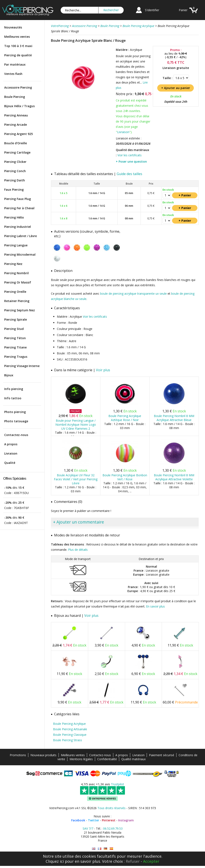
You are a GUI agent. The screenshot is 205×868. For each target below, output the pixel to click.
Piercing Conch (15, 171)
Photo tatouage (16, 421)
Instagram (126, 820)
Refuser (133, 861)
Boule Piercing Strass (68, 740)
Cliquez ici (55, 861)
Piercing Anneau (16, 115)
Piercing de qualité (18, 55)
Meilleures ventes (17, 37)
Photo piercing (15, 412)
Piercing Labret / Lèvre (20, 236)
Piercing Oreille (15, 292)
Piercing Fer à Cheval (19, 208)
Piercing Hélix (14, 217)
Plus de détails (78, 550)
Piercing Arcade (16, 125)
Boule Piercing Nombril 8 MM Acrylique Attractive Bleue (174, 418)
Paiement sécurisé (162, 755)
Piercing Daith (15, 180)
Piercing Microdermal (20, 254)
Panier (183, 10)
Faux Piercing (14, 190)
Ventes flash (13, 74)
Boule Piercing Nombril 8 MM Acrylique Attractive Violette (174, 477)
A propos (11, 444)
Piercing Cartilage (17, 152)
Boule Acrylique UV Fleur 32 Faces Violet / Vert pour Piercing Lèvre (76, 479)
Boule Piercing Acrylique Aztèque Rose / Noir (125, 418)
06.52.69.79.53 (113, 828)
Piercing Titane (15, 347)
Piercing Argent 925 (18, 134)
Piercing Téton (15, 338)
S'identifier (152, 10)
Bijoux (9, 375)
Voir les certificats (130, 155)
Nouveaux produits (43, 755)
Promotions (18, 755)
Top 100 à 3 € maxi (18, 46)
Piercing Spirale (16, 319)
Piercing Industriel (18, 227)
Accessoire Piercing (18, 87)
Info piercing (14, 389)
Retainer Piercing (17, 301)
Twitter (94, 820)
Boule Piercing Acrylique (69, 724)
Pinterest (109, 820)
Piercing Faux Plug (18, 199)
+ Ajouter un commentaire (79, 522)
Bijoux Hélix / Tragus (19, 106)
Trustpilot (118, 784)
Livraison (11, 453)
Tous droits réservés (111, 808)
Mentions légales (81, 759)
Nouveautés (13, 27)
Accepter (151, 861)
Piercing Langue (16, 245)
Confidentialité (107, 759)
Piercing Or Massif (18, 282)
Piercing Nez (13, 264)
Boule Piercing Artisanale (70, 729)
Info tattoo (13, 398)
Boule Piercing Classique (70, 735)
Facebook (78, 820)
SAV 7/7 (88, 828)
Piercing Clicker (15, 162)
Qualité (10, 463)
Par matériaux (15, 64)
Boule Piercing (15, 97)
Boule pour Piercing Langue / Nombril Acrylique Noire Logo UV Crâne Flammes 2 (76, 425)
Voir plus (103, 370)
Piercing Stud (14, 329)
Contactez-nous (16, 435)
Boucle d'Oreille (16, 143)
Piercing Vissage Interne (22, 366)
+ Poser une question (131, 161)
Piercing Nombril (16, 273)
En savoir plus (155, 606)
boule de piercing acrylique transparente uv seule (133, 294)
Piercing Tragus (16, 357)
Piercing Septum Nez (20, 310)
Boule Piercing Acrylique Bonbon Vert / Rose (125, 477)
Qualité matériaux (133, 759)
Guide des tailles (129, 174)
